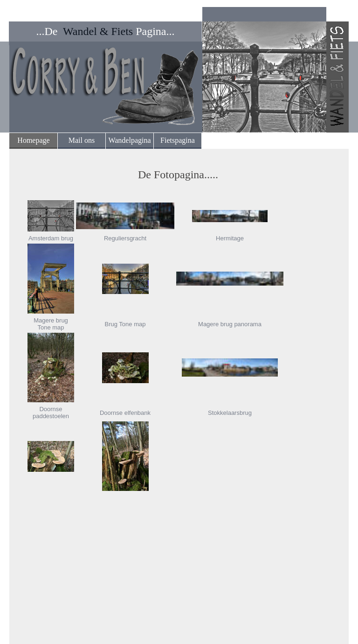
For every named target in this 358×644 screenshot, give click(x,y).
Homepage (33, 140)
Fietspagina (178, 140)
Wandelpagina (129, 140)
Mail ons (82, 140)
